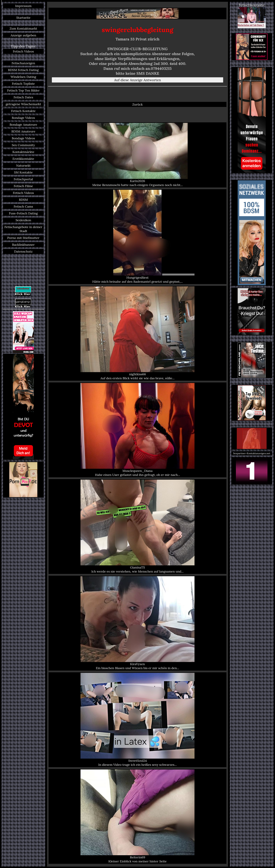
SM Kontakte (23, 172)
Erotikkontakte (23, 159)
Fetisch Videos (23, 51)
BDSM (23, 200)
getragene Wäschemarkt (23, 104)
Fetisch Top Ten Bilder (23, 90)
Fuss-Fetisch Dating (23, 213)
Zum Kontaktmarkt (23, 28)
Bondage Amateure (23, 125)
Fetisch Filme (23, 186)
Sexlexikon (23, 220)
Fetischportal (23, 179)
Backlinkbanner (23, 245)
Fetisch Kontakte (23, 111)
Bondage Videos (23, 118)
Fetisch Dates (23, 97)
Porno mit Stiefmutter (23, 238)
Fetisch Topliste (23, 84)
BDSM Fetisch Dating (23, 70)
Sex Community (23, 145)
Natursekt (23, 165)
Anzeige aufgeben (23, 35)
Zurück (137, 104)
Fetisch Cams (23, 206)
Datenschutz (23, 251)
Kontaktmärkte (23, 152)
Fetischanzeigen (23, 63)
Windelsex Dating (23, 77)
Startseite (23, 18)
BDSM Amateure (23, 131)
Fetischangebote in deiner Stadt (23, 229)
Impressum (23, 6)
